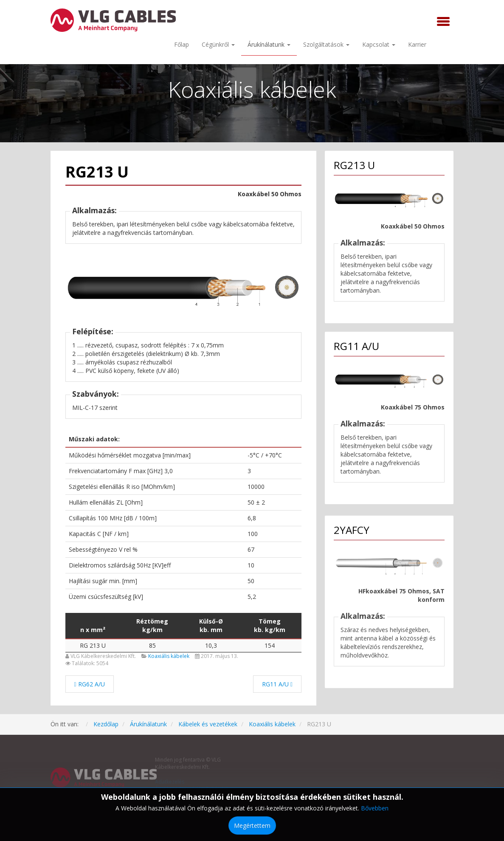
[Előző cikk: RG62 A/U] (90, 684)
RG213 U (97, 172)
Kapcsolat (379, 44)
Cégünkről (218, 44)
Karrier (417, 44)
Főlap (182, 44)
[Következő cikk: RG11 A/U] (277, 684)
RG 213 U (93, 645)
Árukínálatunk (269, 44)
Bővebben (375, 808)
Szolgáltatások (326, 44)
